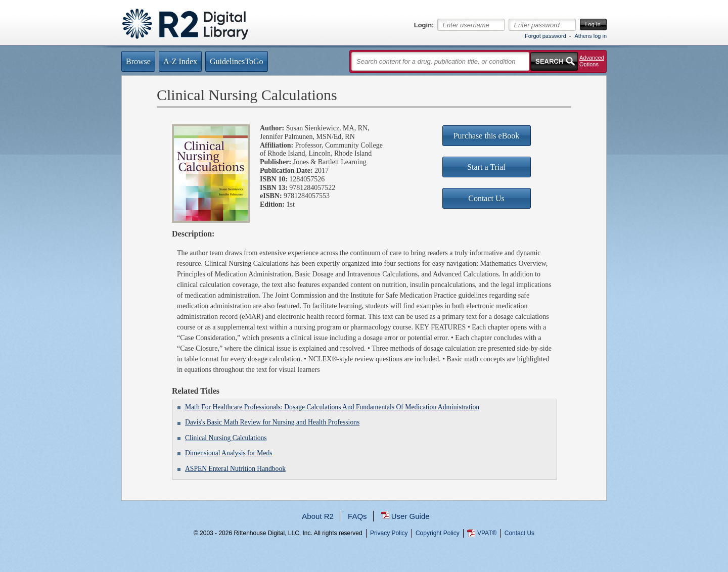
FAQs (357, 516)
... (364, 570)
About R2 (318, 516)
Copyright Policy (438, 533)
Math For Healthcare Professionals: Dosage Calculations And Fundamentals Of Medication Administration (332, 407)
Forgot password (545, 36)
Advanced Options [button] (592, 61)
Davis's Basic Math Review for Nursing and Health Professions (272, 422)
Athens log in (590, 36)
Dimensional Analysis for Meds (229, 453)
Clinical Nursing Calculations (226, 438)
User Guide (411, 516)
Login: (424, 25)
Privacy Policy (389, 533)
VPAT (487, 533)
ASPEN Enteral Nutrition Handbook (235, 469)
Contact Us (519, 533)
